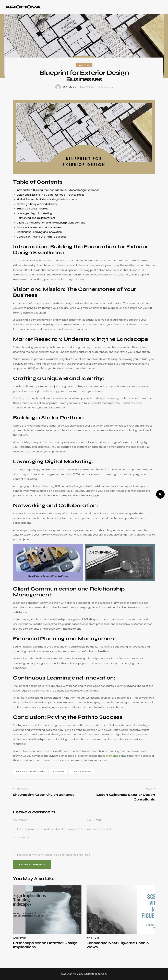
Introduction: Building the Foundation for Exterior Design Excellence (58, 190)
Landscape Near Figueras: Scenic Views (118, 945)
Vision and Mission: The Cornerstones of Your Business (51, 195)
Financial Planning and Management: (40, 227)
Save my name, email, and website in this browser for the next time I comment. (64, 829)
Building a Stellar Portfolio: (33, 209)
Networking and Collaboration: (36, 218)
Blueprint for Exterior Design (31, 771)
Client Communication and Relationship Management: (51, 223)
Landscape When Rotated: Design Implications (45, 945)
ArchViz (84, 65)
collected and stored (78, 855)
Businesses (59, 771)
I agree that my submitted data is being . (55, 855)
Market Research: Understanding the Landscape (47, 199)
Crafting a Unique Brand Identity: (37, 204)
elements (113, 756)
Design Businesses (81, 771)
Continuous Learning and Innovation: (40, 232)
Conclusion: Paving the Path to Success (42, 237)
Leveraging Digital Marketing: (35, 213)
